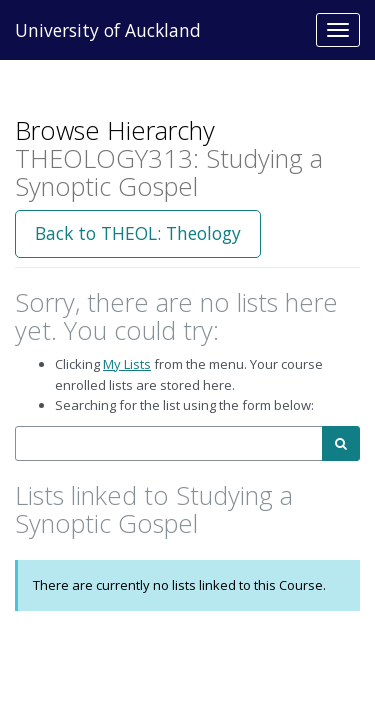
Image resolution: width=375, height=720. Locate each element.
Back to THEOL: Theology (138, 233)
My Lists (127, 364)
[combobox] (169, 443)
